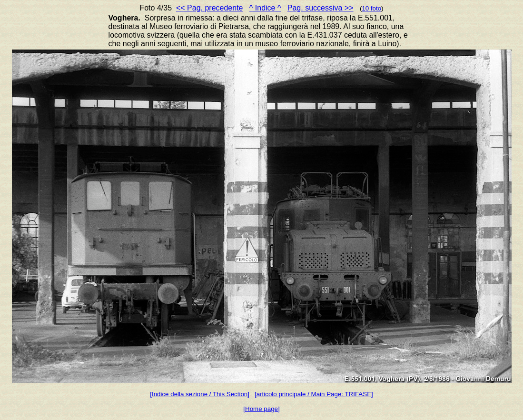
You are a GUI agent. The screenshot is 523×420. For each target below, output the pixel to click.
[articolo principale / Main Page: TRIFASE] (314, 394)
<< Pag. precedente (210, 8)
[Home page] (261, 409)
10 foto (371, 8)
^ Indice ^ (265, 8)
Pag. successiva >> (321, 8)
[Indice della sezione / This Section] (200, 394)
